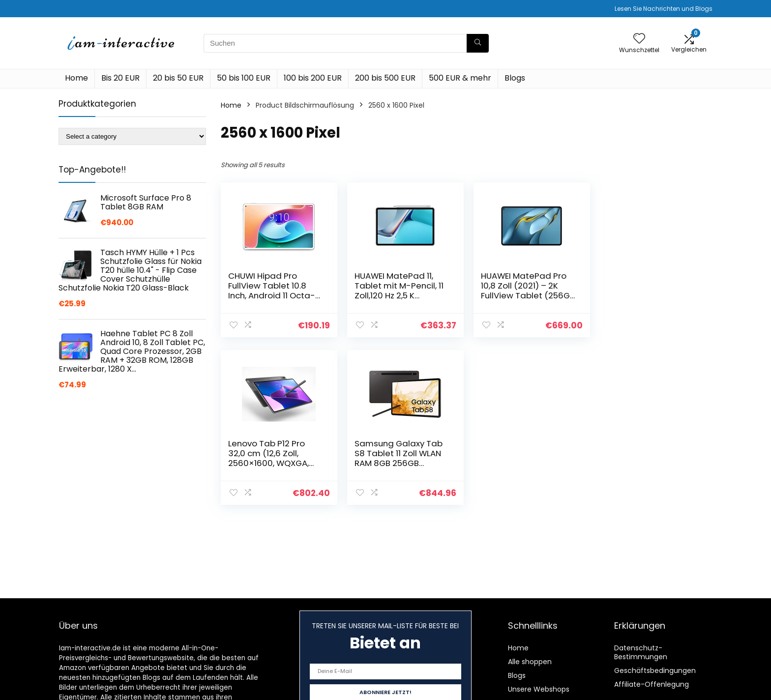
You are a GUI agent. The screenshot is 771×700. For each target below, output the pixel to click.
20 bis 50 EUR (178, 78)
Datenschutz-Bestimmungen (641, 652)
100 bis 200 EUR (313, 78)
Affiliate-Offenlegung (652, 684)
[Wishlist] (639, 39)
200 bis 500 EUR (385, 78)
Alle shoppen (530, 662)
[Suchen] (478, 43)
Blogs (515, 78)
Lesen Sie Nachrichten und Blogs (664, 9)
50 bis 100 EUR (244, 78)
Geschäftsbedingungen (655, 671)
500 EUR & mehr (460, 78)
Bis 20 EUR (120, 78)
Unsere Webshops (539, 689)
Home (76, 78)
